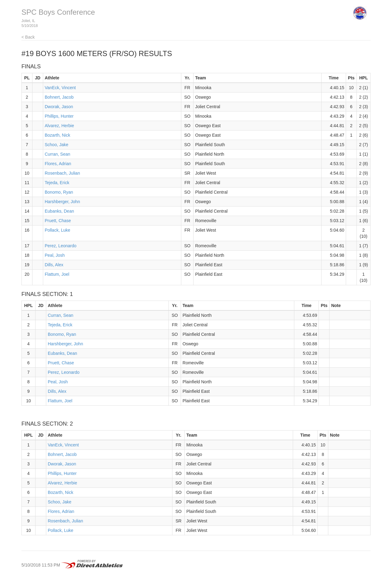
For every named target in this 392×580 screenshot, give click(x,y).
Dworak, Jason (59, 107)
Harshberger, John (62, 202)
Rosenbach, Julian (62, 173)
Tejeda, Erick (57, 183)
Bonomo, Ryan (59, 192)
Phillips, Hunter (59, 116)
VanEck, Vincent (60, 88)
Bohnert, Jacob (59, 97)
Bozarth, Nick (57, 135)
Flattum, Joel (57, 274)
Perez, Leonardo (61, 246)
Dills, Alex (54, 265)
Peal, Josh (55, 255)
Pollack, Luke (57, 230)
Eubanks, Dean (59, 211)
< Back (28, 37)
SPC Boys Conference (58, 12)
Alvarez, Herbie (59, 126)
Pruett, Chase (58, 221)
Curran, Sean (57, 154)
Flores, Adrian (58, 164)
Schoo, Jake (57, 145)
